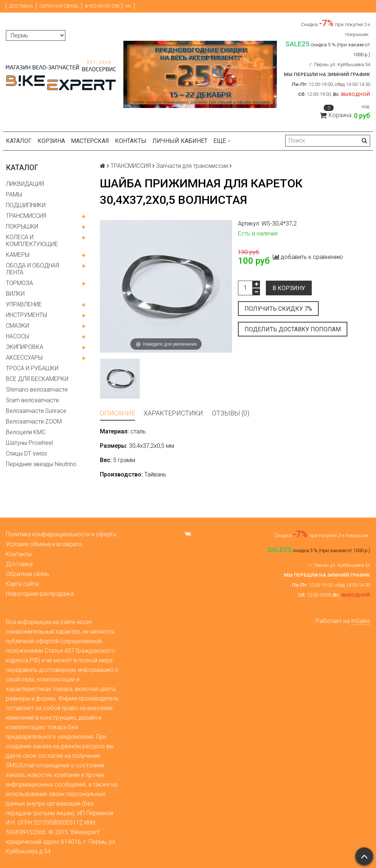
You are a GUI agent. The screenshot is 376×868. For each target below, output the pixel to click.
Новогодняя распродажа (40, 594)
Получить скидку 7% (278, 309)
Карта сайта (22, 584)
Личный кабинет (180, 141)
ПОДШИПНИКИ (26, 205)
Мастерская (90, 141)
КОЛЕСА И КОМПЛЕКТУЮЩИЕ (32, 241)
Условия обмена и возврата (44, 544)
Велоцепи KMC (26, 432)
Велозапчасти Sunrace (36, 411)
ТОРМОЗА (19, 283)
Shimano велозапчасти (37, 390)
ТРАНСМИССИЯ (26, 216)
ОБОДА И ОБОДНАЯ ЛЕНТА (32, 269)
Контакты (131, 141)
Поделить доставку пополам (293, 329)
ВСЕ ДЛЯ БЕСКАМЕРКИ (37, 379)
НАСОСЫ (17, 336)
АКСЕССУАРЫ (24, 358)
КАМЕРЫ (18, 255)
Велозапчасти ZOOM (34, 422)
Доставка (21, 6)
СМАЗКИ (17, 326)
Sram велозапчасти (32, 400)
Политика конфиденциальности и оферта (61, 534)
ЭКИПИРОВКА (25, 347)
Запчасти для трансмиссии (192, 166)
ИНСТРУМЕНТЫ (26, 315)
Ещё (222, 141)
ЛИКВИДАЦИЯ (25, 184)
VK (128, 6)
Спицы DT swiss (26, 453)
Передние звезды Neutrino (41, 464)
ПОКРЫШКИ (22, 226)
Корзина (51, 141)
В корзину (289, 288)
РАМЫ (14, 195)
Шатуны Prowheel (29, 443)
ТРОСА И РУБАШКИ (32, 368)
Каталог (19, 141)
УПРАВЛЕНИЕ (24, 304)
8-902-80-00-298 (102, 6)
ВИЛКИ (15, 294)
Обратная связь (59, 6)
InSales (361, 621)
